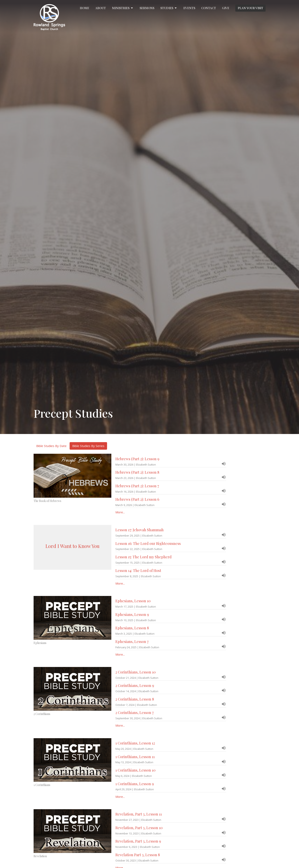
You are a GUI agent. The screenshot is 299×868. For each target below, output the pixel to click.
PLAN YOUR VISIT (250, 8)
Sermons (147, 8)
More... (120, 512)
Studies (169, 8)
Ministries (123, 8)
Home (84, 8)
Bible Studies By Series (88, 446)
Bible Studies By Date (51, 446)
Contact (209, 8)
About (101, 8)
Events (189, 8)
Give (226, 8)
